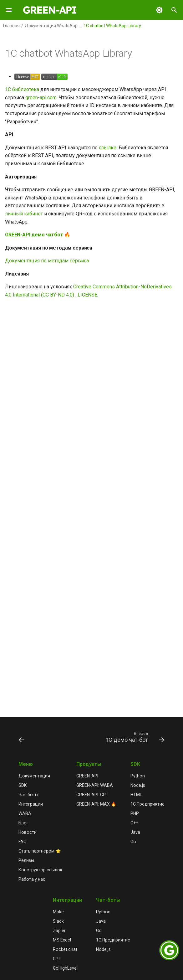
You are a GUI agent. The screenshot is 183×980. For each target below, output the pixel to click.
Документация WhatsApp (51, 26)
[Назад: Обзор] (22, 737)
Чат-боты (28, 795)
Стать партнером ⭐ (40, 851)
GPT (57, 959)
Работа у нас (32, 879)
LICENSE (87, 295)
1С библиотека (22, 89)
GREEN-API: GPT (92, 795)
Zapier (59, 931)
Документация (34, 776)
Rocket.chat (65, 949)
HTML (136, 795)
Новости (28, 832)
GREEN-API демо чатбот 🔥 (38, 235)
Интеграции (31, 804)
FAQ (23, 842)
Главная (11, 26)
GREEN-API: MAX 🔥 (96, 804)
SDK (23, 785)
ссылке (108, 148)
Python (138, 776)
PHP (135, 813)
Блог (23, 823)
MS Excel (62, 940)
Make (58, 912)
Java (135, 832)
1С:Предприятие (147, 804)
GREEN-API (87, 776)
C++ (134, 823)
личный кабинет (24, 214)
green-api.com (41, 98)
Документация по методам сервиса (47, 261)
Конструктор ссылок (40, 870)
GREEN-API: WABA (95, 785)
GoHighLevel (65, 968)
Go (133, 842)
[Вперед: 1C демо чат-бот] (134, 737)
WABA (25, 813)
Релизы (26, 860)
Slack (58, 921)
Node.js (138, 785)
